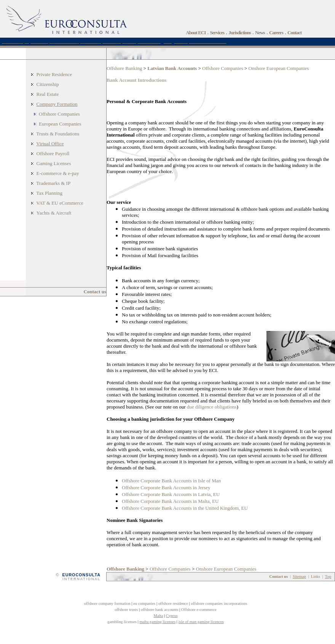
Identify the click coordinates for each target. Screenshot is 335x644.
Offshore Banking (124, 68)
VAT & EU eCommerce (60, 203)
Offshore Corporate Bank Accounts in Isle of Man (171, 481)
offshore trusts (126, 610)
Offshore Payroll (53, 153)
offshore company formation (107, 603)
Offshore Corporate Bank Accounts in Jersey (166, 487)
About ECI (196, 33)
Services (217, 33)
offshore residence (173, 603)
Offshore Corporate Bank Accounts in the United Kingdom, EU (185, 508)
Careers (276, 33)
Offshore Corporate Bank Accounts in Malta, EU (170, 501)
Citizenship (48, 84)
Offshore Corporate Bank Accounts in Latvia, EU (171, 494)
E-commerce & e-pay (58, 173)
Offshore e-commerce (199, 610)
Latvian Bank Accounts (172, 68)
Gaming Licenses (54, 163)
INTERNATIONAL (81, 579)
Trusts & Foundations (58, 134)
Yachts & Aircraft (54, 213)
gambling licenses (122, 622)
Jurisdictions (240, 33)
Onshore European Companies (279, 68)
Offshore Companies (59, 114)
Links (316, 576)
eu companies (144, 603)
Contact (294, 33)
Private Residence (54, 74)
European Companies (60, 124)
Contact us (95, 292)
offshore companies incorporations (219, 603)
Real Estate (48, 94)
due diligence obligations (212, 407)
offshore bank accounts (160, 610)
